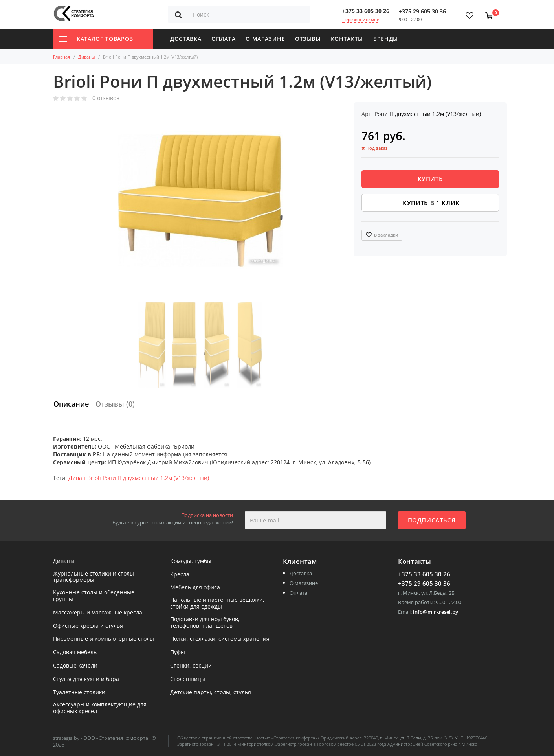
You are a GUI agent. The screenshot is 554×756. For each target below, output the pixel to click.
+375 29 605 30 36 (422, 11)
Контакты (347, 39)
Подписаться (432, 520)
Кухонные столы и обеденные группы (94, 596)
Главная (61, 57)
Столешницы (188, 679)
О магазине (265, 39)
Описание (71, 404)
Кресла (180, 575)
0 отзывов (106, 98)
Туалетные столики (79, 693)
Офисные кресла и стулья (88, 626)
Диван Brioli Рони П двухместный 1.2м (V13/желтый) (139, 478)
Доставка (186, 39)
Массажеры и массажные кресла (98, 613)
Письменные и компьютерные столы (104, 639)
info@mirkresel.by (436, 612)
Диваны (86, 57)
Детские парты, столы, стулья (211, 693)
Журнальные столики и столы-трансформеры (94, 577)
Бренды (386, 39)
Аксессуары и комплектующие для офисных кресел (100, 708)
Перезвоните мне (361, 19)
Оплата (223, 39)
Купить (430, 179)
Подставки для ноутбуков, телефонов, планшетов (205, 623)
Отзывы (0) (115, 404)
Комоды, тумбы (191, 561)
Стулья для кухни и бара (86, 679)
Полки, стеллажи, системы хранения (220, 639)
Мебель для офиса (195, 588)
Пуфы (178, 652)
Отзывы (308, 39)
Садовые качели (75, 666)
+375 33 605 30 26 (366, 11)
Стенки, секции (191, 666)
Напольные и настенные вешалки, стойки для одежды (217, 603)
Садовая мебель (75, 652)
